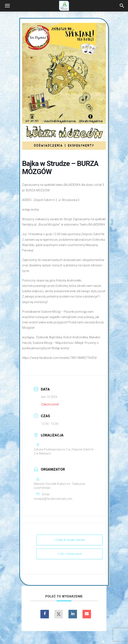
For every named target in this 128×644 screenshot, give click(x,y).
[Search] (122, 6)
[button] (7, 6)
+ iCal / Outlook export (70, 554)
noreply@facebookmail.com (53, 499)
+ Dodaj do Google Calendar (70, 540)
